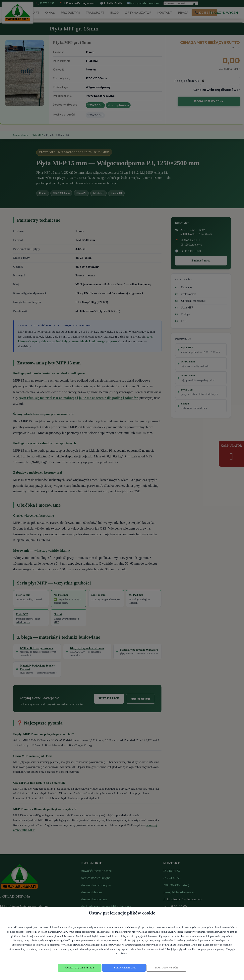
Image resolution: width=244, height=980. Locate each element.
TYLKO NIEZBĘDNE (124, 968)
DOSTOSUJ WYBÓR (166, 968)
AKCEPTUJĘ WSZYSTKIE (79, 968)
